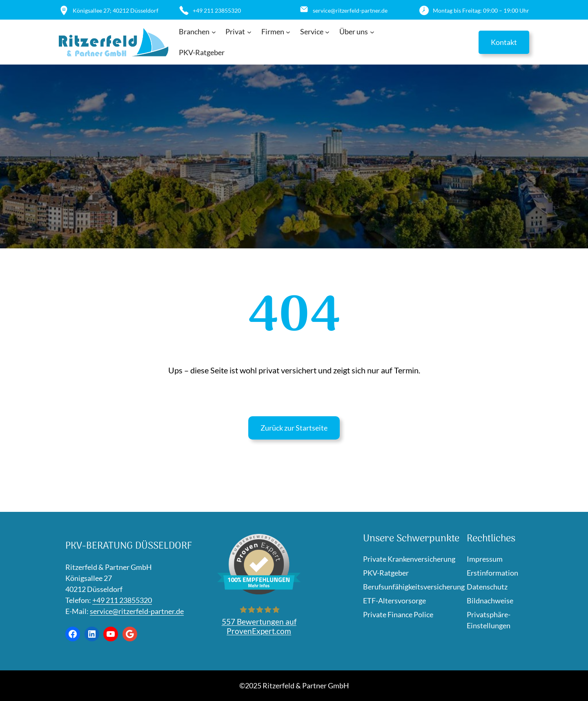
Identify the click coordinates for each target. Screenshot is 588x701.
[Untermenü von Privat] (249, 32)
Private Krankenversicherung (409, 559)
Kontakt (504, 42)
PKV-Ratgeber (386, 573)
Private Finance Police (398, 614)
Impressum (485, 559)
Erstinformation (492, 573)
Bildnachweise (490, 601)
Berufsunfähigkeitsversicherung (414, 587)
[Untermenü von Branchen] (214, 32)
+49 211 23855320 (122, 600)
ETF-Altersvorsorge (394, 601)
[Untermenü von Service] (327, 32)
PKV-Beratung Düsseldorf (129, 546)
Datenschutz (487, 587)
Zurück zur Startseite (294, 428)
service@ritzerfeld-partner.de (137, 611)
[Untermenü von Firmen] (288, 32)
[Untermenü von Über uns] (372, 32)
